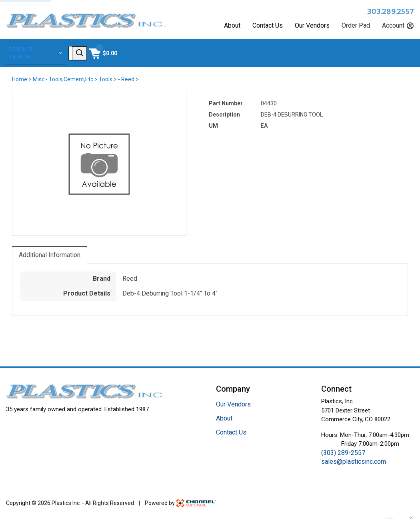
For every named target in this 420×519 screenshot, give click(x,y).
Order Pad (356, 26)
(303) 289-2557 (343, 452)
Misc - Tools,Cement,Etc (63, 78)
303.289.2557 (391, 12)
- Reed (126, 78)
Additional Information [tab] (50, 254)
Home (20, 78)
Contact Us (268, 26)
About (232, 26)
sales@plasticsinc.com (354, 460)
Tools (106, 78)
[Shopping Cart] (399, 52)
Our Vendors (312, 26)
